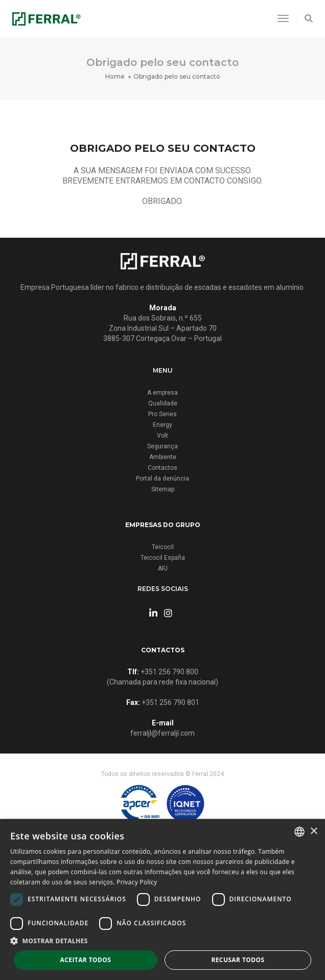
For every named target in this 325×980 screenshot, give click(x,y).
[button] (163, 941)
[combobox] (299, 832)
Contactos (163, 468)
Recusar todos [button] (238, 960)
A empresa (163, 393)
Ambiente (163, 457)
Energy (163, 425)
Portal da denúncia (163, 478)
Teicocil (163, 547)
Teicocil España (163, 558)
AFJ (163, 568)
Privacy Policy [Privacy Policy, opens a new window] (137, 882)
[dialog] (163, 899)
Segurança (163, 446)
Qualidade (163, 403)
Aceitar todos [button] (86, 960)
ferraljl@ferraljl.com (163, 733)
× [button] (314, 831)
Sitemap (163, 489)
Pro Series (163, 414)
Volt (163, 436)
